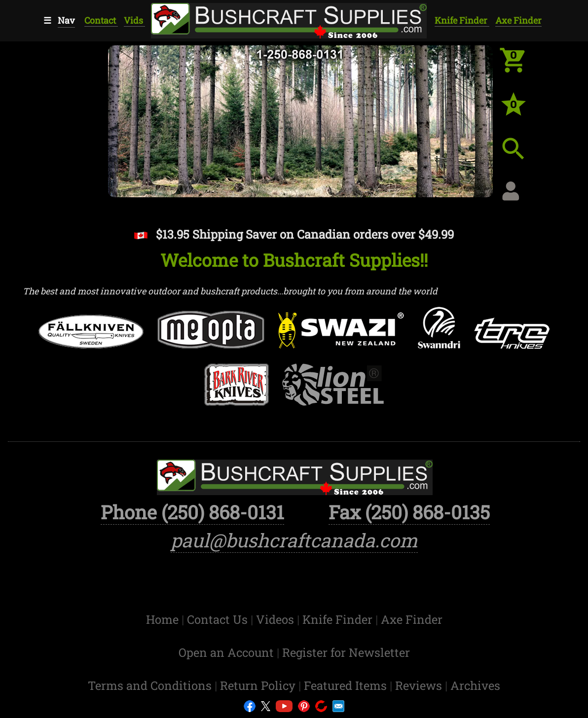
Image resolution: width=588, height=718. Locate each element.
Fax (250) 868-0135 (409, 512)
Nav (66, 20)
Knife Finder (462, 20)
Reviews (420, 685)
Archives (475, 685)
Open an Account (226, 652)
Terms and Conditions (151, 685)
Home (164, 619)
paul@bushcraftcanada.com (294, 540)
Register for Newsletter (346, 652)
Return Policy (259, 685)
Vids (134, 20)
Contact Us (219, 619)
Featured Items (347, 685)
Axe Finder (518, 20)
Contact (101, 20)
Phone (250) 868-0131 (192, 512)
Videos (276, 619)
